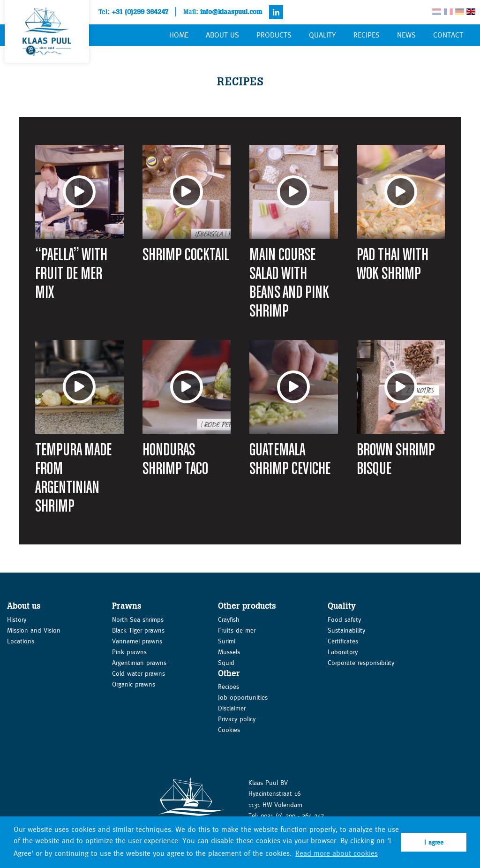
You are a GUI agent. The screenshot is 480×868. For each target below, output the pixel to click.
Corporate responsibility (361, 663)
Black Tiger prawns (138, 630)
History (17, 619)
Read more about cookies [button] (337, 853)
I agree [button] (434, 842)
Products (274, 35)
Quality (322, 35)
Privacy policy (237, 719)
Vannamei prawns (137, 641)
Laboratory (343, 652)
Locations (21, 641)
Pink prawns (129, 652)
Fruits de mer (237, 630)
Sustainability (346, 630)
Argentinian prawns (139, 663)
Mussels (229, 652)
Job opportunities (243, 697)
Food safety (344, 619)
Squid (226, 663)
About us (222, 35)
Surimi (227, 641)
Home (179, 35)
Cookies (229, 730)
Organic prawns (134, 684)
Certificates (343, 641)
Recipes (367, 35)
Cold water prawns (139, 673)
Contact (448, 35)
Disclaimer (232, 708)
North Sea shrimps (138, 619)
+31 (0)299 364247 (140, 12)
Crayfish (229, 619)
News (406, 35)
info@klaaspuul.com (231, 12)
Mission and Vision (34, 630)
